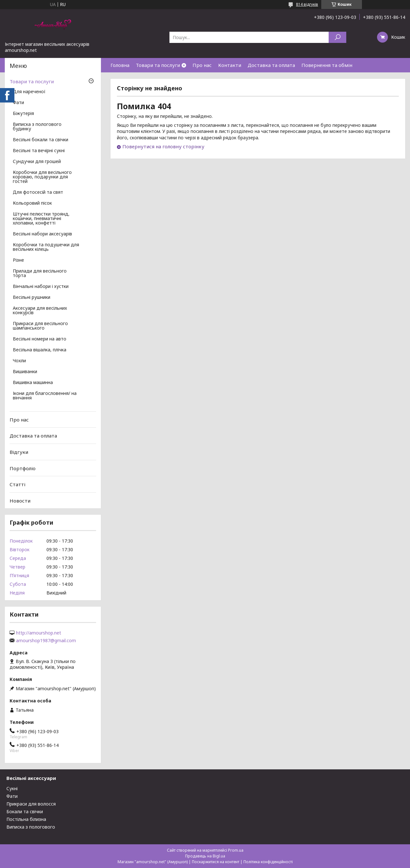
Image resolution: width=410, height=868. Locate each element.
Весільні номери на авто (40, 339)
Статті (17, 484)
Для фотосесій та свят (38, 192)
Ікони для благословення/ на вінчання (45, 396)
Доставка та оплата (271, 65)
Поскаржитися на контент (216, 862)
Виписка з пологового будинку (37, 127)
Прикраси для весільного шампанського (40, 326)
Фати (18, 103)
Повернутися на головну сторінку (163, 146)
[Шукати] (337, 37)
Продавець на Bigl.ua (205, 856)
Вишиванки (25, 372)
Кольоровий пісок (32, 203)
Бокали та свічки (25, 811)
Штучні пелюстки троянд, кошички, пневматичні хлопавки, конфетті (41, 219)
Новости (20, 501)
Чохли (19, 361)
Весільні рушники (32, 298)
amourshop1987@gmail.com (46, 641)
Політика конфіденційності (268, 862)
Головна (120, 65)
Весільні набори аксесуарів (42, 234)
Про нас (202, 65)
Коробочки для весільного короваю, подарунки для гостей (42, 177)
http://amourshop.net (39, 633)
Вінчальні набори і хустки (41, 287)
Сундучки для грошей (37, 162)
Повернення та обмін (327, 65)
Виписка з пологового (31, 827)
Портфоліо (23, 468)
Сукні (12, 788)
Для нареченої (29, 92)
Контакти (230, 65)
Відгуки (19, 452)
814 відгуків (307, 4)
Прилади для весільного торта (40, 274)
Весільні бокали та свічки (41, 140)
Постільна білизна (26, 819)
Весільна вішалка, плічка (40, 350)
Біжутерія (23, 114)
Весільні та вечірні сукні (39, 151)
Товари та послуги (158, 65)
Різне (18, 260)
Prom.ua (236, 850)
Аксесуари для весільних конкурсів (40, 311)
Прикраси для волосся (31, 804)
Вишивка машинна (33, 383)
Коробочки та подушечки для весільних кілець (46, 247)
